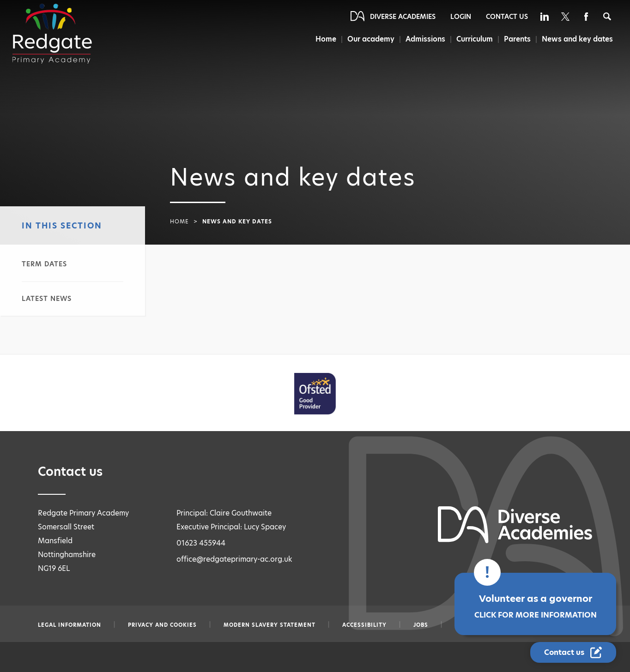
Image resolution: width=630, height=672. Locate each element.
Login (461, 17)
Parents (517, 39)
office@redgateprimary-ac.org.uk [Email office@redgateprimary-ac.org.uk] (234, 559)
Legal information (70, 625)
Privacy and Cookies (162, 625)
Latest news (47, 299)
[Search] (607, 16)
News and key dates (578, 39)
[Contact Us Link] (573, 652)
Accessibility (364, 625)
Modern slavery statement (270, 625)
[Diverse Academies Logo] (52, 34)
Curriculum (474, 39)
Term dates (44, 264)
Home (323, 39)
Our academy (369, 39)
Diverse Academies (403, 17)
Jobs (421, 625)
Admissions (424, 39)
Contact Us (507, 17)
